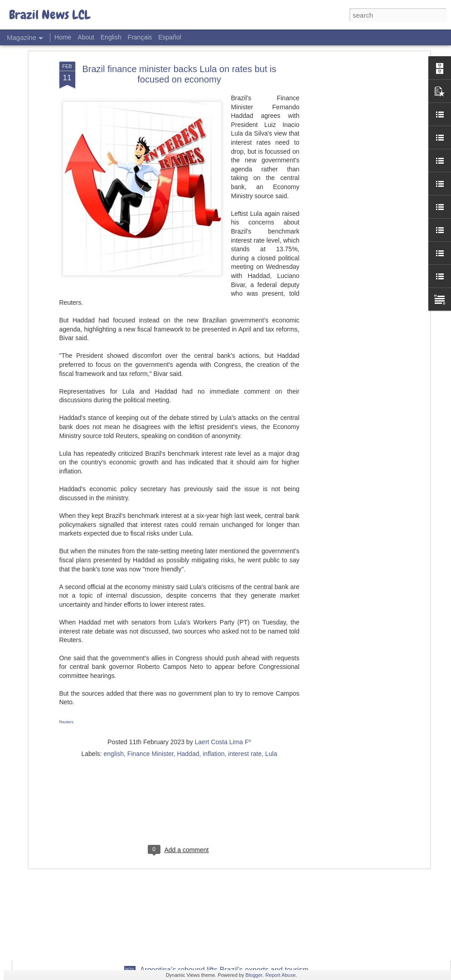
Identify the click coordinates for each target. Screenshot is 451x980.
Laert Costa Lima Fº (223, 666)
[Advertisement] (179, 736)
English (111, 37)
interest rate (245, 678)
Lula (271, 678)
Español (170, 37)
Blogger (254, 975)
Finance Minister (150, 678)
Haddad (188, 678)
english (114, 678)
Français (140, 37)
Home (63, 37)
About (86, 37)
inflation (213, 678)
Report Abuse (281, 975)
